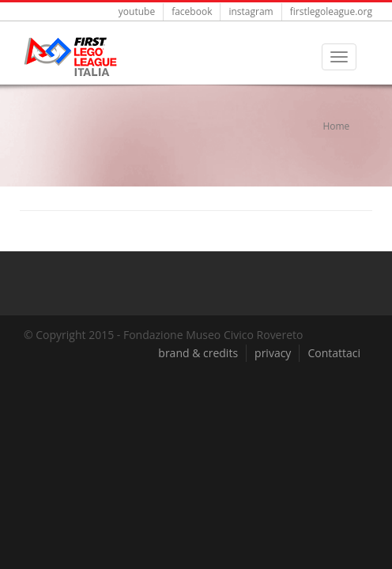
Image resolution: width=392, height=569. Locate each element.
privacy (273, 353)
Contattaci (334, 353)
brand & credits (198, 353)
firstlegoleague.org (331, 11)
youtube (137, 11)
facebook (192, 11)
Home (336, 126)
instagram (251, 11)
